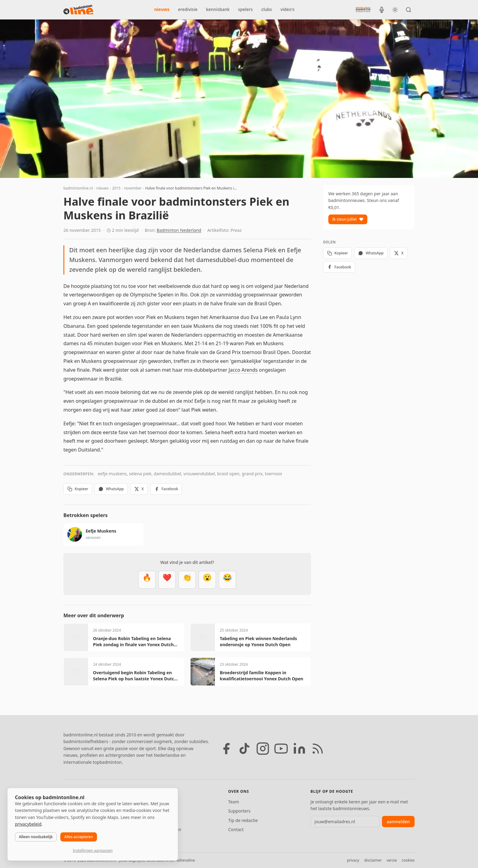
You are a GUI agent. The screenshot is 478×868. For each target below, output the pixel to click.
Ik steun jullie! (348, 219)
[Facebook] (226, 749)
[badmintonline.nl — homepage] (78, 10)
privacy (353, 860)
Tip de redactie (243, 820)
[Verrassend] (207, 580)
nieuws (162, 9)
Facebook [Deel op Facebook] (166, 489)
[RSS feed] (318, 749)
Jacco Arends (243, 370)
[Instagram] (263, 749)
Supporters (239, 811)
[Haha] (227, 580)
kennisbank (218, 9)
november (133, 188)
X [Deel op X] (139, 489)
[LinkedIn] (299, 749)
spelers (245, 9)
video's (287, 9)
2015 (116, 188)
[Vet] (147, 580)
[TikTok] (244, 749)
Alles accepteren (79, 837)
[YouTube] (281, 749)
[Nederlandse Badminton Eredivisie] (363, 9)
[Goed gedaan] (187, 580)
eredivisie (188, 9)
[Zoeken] (408, 10)
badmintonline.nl (78, 188)
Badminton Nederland (179, 230)
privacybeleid (28, 824)
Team (234, 802)
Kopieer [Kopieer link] (78, 489)
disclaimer (373, 860)
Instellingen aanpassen (93, 850)
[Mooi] (167, 580)
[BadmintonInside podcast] (382, 10)
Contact (236, 829)
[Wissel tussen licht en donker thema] (395, 10)
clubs (267, 9)
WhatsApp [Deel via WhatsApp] (111, 489)
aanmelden (398, 822)
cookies (408, 860)
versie (392, 860)
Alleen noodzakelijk (36, 837)
